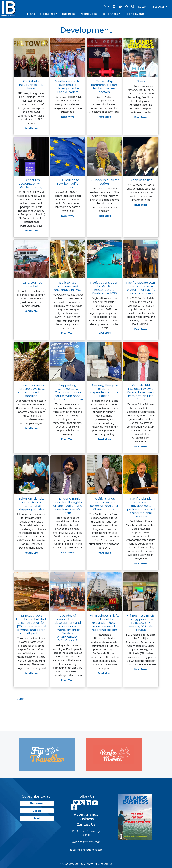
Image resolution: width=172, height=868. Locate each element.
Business (68, 14)
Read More (31, 128)
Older (18, 699)
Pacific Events (135, 14)
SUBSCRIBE (158, 7)
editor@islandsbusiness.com (86, 850)
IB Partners (110, 14)
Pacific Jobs (88, 14)
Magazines (48, 14)
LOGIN (142, 7)
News (31, 14)
